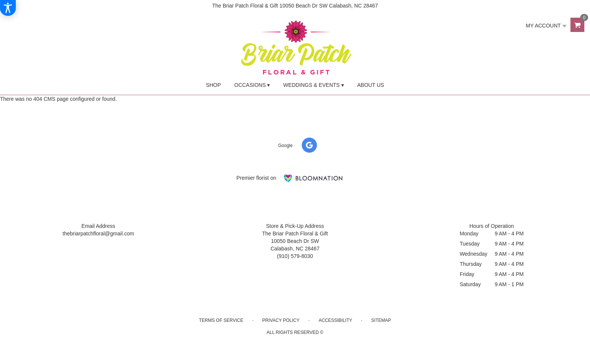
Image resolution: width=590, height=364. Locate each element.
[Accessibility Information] (8, 8)
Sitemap (381, 320)
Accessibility (335, 320)
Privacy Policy (281, 320)
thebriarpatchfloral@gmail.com (98, 234)
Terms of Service (221, 320)
